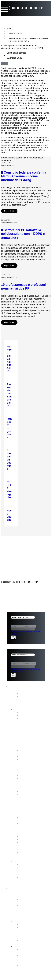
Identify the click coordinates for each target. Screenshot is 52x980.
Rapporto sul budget (31, 712)
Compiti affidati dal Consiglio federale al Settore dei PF (31, 930)
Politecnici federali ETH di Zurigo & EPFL (34, 907)
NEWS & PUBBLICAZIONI (20, 543)
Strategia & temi (25, 921)
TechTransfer (17, 634)
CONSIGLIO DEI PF (17, 540)
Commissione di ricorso (33, 864)
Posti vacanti (26, 778)
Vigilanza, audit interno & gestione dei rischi (33, 854)
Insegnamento (33, 632)
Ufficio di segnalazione (32, 868)
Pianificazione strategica (33, 715)
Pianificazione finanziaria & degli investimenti (35, 825)
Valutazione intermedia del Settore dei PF (34, 720)
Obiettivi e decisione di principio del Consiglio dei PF (34, 959)
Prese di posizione (30, 696)
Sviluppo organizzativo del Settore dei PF (34, 951)
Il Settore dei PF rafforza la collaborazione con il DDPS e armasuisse (23, 234)
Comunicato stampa (15, 33)
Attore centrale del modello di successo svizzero (35, 901)
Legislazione (26, 849)
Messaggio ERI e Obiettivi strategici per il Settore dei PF (34, 801)
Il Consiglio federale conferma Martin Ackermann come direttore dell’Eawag (24, 176)
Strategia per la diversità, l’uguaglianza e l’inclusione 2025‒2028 (34, 728)
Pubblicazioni (23, 709)
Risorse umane (28, 839)
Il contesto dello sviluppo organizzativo (33, 967)
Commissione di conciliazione (28, 872)
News (17, 690)
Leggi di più (9, 211)
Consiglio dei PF (22, 738)
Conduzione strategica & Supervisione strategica (33, 819)
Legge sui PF (27, 791)
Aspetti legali (15, 551)
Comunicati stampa (30, 693)
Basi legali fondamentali (33, 795)
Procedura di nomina (31, 836)
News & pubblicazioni (26, 686)
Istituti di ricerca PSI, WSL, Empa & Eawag (34, 913)
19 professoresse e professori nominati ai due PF (24, 287)
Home (9, 28)
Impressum (13, 554)
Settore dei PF (20, 888)
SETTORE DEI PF (16, 547)
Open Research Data (31, 940)
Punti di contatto (25, 861)
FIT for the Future (26, 946)
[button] (11, 63)
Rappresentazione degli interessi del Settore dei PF (35, 844)
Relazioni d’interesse (31, 756)
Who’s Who (26, 766)
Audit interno (26, 775)
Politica (14, 632)
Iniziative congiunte (30, 937)
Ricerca (22, 632)
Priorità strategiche (30, 924)
